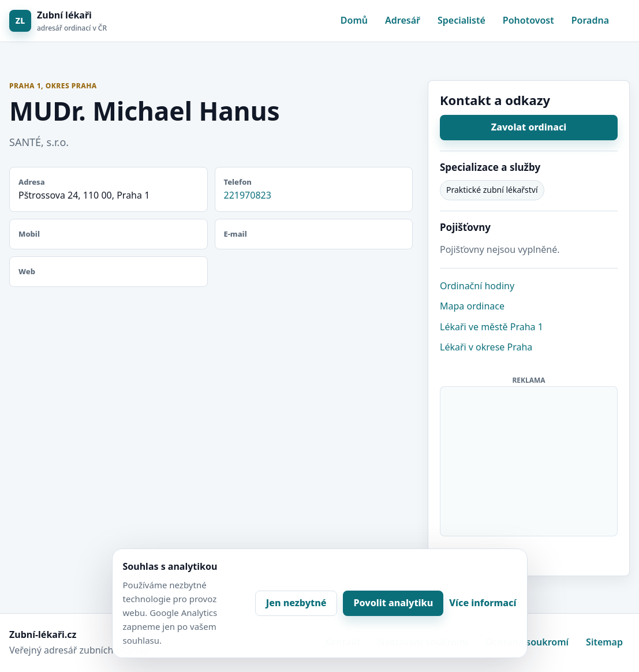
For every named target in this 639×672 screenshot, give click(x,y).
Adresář (403, 20)
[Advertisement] (529, 459)
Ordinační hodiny (477, 286)
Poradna (590, 20)
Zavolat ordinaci (529, 127)
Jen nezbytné (296, 603)
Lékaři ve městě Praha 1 (492, 327)
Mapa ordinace (472, 306)
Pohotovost (528, 20)
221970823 (248, 195)
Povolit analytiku (393, 603)
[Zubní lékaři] (58, 21)
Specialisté (461, 20)
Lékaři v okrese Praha (486, 347)
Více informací (483, 603)
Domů (354, 20)
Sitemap (604, 642)
